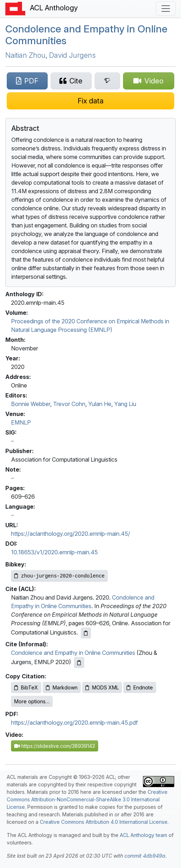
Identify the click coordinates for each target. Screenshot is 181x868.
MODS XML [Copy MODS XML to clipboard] (102, 687)
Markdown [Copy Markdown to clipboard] (62, 687)
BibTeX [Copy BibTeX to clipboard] (26, 687)
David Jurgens (72, 55)
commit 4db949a (145, 856)
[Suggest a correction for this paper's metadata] (90, 101)
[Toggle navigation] (166, 9)
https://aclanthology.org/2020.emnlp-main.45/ (71, 534)
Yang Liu (125, 404)
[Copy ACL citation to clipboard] (86, 633)
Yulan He (100, 404)
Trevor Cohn (69, 404)
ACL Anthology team (143, 835)
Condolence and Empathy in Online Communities (86, 35)
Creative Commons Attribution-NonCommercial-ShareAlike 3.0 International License (87, 799)
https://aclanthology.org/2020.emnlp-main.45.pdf (74, 723)
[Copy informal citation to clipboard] (79, 662)
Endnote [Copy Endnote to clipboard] (140, 687)
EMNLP (21, 422)
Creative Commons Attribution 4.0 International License (104, 822)
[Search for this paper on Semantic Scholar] (107, 81)
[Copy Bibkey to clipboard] (59, 576)
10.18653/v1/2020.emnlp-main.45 (54, 552)
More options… (32, 701)
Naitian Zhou (25, 55)
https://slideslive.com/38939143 (55, 746)
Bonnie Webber (31, 404)
